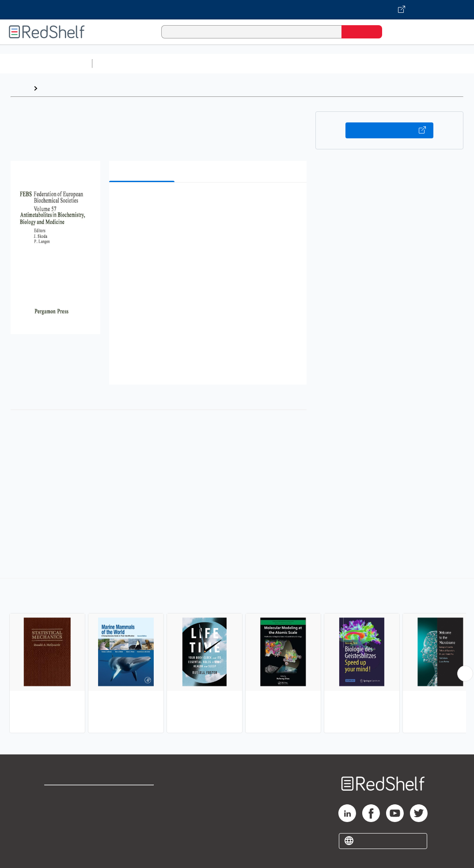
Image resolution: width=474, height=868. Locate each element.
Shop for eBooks (72, 796)
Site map (59, 838)
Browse (54, 88)
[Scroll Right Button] (465, 674)
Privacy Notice (69, 824)
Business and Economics (343, 63)
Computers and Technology (252, 63)
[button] (210, 203)
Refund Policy (140, 810)
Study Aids (119, 63)
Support (57, 810)
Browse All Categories (46, 63)
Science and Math (173, 63)
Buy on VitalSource (390, 130)
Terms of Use (140, 796)
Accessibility (138, 824)
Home (20, 88)
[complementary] (237, 657)
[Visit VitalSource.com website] (237, 10)
